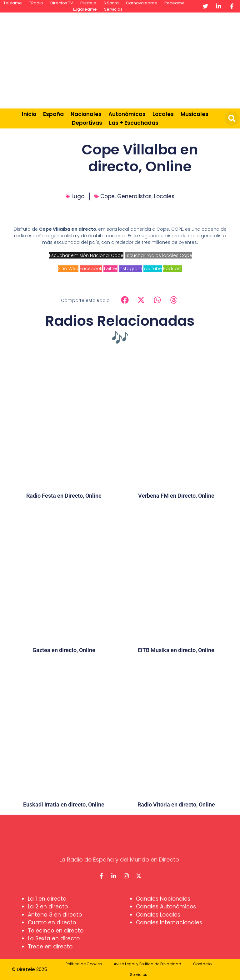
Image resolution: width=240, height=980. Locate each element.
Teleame (13, 3)
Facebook (91, 269)
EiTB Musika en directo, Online (176, 650)
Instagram (130, 269)
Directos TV (62, 3)
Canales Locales (158, 915)
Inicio (29, 114)
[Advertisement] (157, 59)
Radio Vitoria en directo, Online (176, 804)
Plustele (88, 3)
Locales (163, 114)
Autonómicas (127, 114)
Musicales (195, 114)
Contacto (202, 964)
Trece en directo (50, 947)
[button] (232, 118)
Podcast (172, 269)
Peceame (175, 3)
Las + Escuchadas (134, 123)
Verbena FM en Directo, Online (176, 496)
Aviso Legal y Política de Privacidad (147, 964)
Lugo (78, 196)
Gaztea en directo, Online (64, 650)
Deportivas (87, 123)
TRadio (36, 3)
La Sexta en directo (54, 938)
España (53, 114)
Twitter (110, 269)
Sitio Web (68, 269)
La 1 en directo (47, 899)
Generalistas (134, 196)
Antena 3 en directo (55, 915)
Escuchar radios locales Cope (158, 255)
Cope (107, 196)
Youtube (153, 269)
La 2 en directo (48, 907)
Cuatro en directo (52, 922)
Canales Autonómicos (166, 907)
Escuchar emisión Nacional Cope (86, 255)
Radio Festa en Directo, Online (64, 496)
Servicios (113, 9)
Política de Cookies (84, 964)
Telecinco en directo (56, 931)
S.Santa (111, 3)
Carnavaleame (142, 3)
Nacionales (86, 114)
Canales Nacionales (163, 899)
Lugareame (85, 9)
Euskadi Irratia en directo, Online (64, 804)
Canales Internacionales (169, 922)
